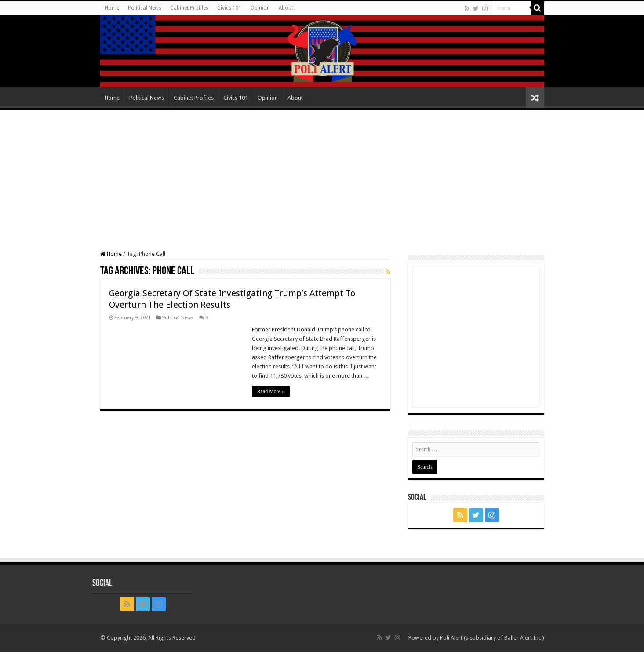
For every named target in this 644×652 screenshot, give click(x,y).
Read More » (271, 391)
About (286, 8)
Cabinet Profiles (189, 8)
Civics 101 (229, 8)
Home (112, 8)
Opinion (260, 8)
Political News (145, 8)
